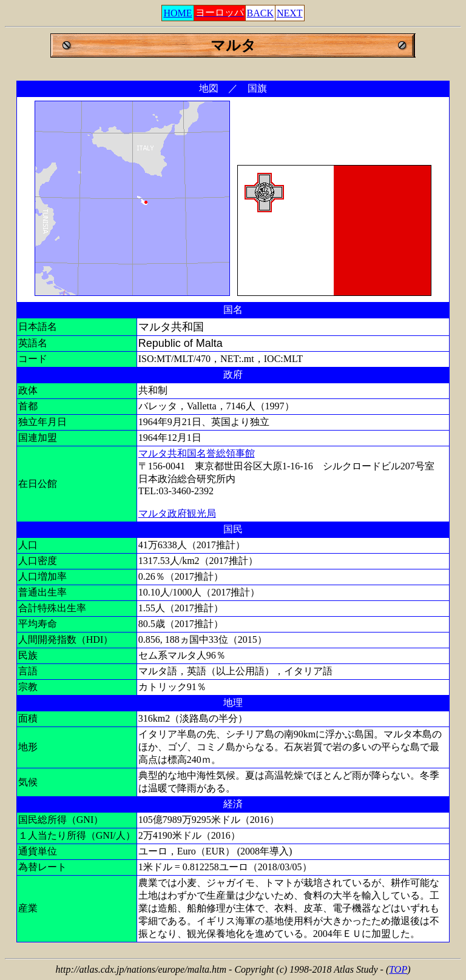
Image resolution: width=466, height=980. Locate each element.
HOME (177, 13)
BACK (260, 13)
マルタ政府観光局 (177, 513)
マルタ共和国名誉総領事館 (197, 453)
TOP (398, 969)
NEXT (290, 13)
